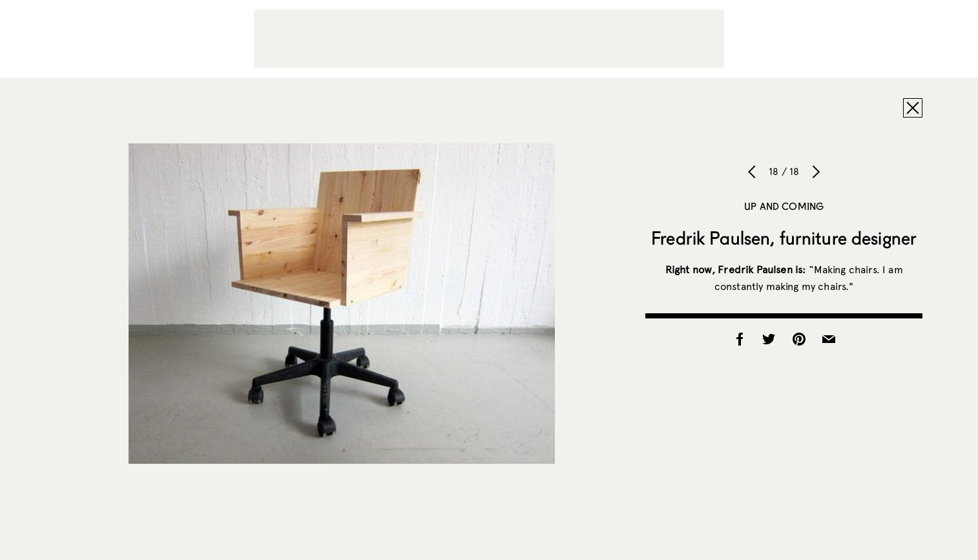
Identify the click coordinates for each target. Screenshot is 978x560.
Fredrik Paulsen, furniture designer (784, 238)
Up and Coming (784, 206)
